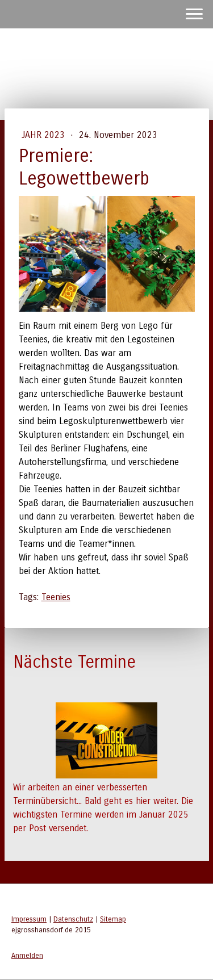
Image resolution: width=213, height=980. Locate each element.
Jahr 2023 (45, 135)
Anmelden (27, 955)
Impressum (29, 919)
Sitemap (113, 919)
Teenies (56, 597)
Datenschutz (73, 919)
